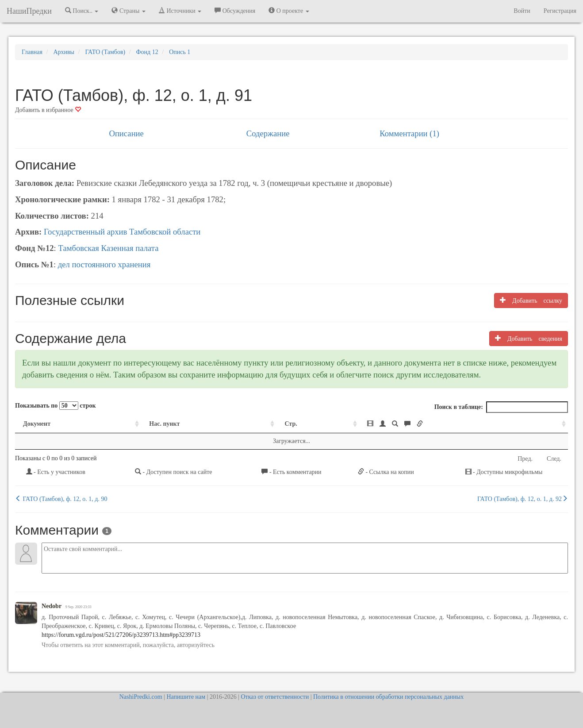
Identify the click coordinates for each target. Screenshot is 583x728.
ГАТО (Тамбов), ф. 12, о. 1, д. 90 (61, 499)
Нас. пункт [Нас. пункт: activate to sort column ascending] (164, 424)
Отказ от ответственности (275, 697)
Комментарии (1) (409, 133)
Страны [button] (128, 11)
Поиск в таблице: (501, 407)
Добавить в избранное (48, 110)
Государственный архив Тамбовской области (122, 232)
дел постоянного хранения (104, 264)
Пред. (525, 459)
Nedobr (52, 606)
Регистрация (560, 11)
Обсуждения (235, 11)
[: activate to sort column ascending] (464, 424)
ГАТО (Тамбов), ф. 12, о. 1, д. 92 (523, 499)
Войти (522, 11)
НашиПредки (29, 11)
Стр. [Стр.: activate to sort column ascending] (291, 424)
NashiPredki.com (141, 697)
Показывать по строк (55, 406)
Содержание (268, 133)
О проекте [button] (289, 11)
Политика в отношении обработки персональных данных (388, 697)
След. (554, 459)
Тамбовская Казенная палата (108, 248)
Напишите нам (186, 697)
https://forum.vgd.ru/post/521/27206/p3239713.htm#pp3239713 (121, 635)
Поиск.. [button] (82, 11)
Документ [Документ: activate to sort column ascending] (37, 424)
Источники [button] (180, 11)
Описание (126, 133)
